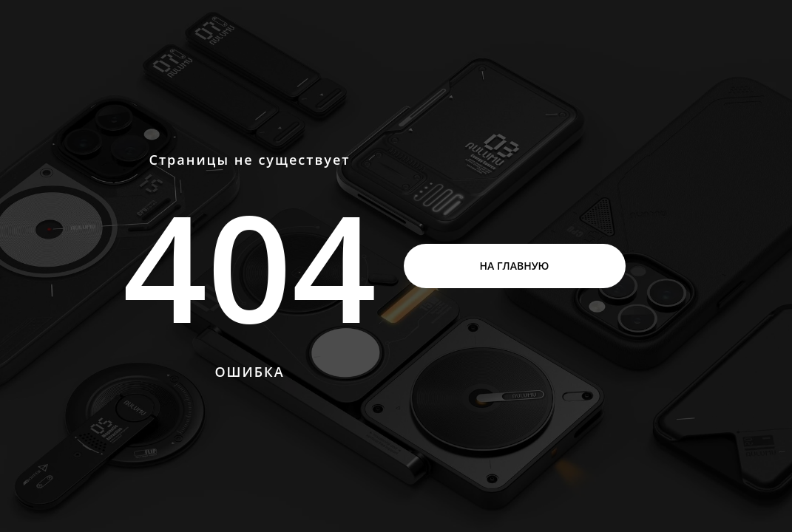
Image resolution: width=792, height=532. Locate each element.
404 (250, 266)
